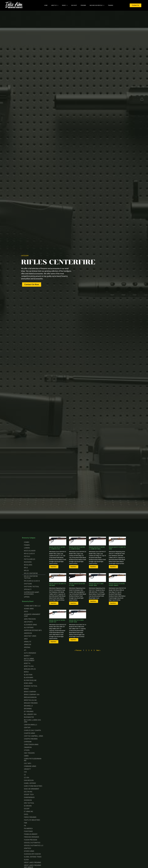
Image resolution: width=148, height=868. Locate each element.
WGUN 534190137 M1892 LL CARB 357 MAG (97, 548)
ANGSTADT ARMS (30, 636)
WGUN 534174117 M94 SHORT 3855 (96, 585)
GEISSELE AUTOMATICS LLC (34, 845)
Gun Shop (74, 5)
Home (46, 5)
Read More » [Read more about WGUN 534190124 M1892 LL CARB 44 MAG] (74, 567)
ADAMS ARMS (29, 609)
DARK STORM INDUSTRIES (33, 786)
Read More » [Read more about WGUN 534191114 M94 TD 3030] (113, 567)
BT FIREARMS (29, 712)
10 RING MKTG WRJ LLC (32, 606)
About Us (55, 5)
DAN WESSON (29, 780)
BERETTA (27, 663)
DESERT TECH (29, 795)
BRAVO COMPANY (30, 692)
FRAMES (27, 545)
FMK (26, 823)
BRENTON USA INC (30, 700)
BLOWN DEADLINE (30, 680)
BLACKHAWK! (29, 678)
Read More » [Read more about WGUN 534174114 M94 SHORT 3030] (74, 640)
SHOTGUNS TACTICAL (32, 587)
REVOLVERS (28, 565)
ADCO (26, 611)
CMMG (26, 756)
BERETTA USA (29, 666)
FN (25, 826)
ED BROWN (28, 806)
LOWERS (27, 548)
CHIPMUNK (28, 742)
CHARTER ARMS (29, 733)
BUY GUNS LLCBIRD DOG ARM (32, 721)
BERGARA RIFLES (30, 669)
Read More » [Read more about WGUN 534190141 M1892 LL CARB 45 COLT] (54, 567)
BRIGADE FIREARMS (31, 703)
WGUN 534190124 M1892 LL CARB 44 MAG (77, 548)
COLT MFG (28, 763)
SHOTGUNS (28, 584)
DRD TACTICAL (29, 803)
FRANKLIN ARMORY (31, 834)
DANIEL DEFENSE (30, 783)
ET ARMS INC (29, 812)
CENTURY (27, 728)
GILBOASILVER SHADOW (32, 854)
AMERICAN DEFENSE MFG (33, 630)
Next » (98, 650)
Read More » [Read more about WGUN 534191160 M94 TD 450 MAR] (54, 603)
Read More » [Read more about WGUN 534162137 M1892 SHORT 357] (54, 642)
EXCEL (26, 814)
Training (111, 5)
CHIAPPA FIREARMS (31, 739)
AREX (26, 639)
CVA (25, 772)
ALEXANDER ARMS (30, 625)
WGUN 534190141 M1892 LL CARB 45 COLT (57, 548)
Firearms (83, 5)
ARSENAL (27, 647)
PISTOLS (27, 556)
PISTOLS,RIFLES (30, 559)
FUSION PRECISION (30, 840)
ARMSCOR (28, 645)
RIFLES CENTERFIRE (31, 573)
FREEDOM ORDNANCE (32, 837)
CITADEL (27, 750)
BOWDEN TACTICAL (31, 686)
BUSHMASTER (29, 717)
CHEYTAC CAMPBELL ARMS (34, 736)
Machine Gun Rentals (97, 5)
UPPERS (27, 597)
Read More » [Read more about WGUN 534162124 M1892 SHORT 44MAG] (113, 603)
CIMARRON (28, 747)
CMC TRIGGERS (29, 753)
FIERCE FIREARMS (30, 817)
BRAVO (26, 689)
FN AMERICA (28, 829)
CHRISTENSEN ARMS (31, 745)
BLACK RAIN (28, 675)
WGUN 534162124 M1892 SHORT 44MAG (117, 585)
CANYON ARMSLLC (30, 725)
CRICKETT (27, 769)
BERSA (26, 672)
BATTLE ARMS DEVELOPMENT (29, 660)
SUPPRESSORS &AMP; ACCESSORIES (32, 593)
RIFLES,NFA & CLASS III (32, 581)
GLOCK (26, 860)
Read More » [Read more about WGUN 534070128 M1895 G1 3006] (74, 603)
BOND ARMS (28, 683)
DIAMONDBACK (29, 797)
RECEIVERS (28, 562)
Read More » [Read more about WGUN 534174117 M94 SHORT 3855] (93, 601)
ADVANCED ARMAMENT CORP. (32, 615)
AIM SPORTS (28, 622)
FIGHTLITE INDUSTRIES (32, 820)
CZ (25, 775)
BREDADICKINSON (30, 697)
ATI (25, 650)
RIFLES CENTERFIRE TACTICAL (31, 577)
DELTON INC (28, 792)
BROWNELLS (28, 706)
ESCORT (27, 809)
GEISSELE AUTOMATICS (32, 843)
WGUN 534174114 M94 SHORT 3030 (76, 621)
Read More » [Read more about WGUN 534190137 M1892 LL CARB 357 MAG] (93, 567)
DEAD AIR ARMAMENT (32, 789)
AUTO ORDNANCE (30, 653)
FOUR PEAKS (28, 831)
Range (65, 5)
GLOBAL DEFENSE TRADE (33, 857)
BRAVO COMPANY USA (32, 695)
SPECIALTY (28, 589)
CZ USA (27, 778)
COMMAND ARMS (30, 766)
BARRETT (27, 656)
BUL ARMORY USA (30, 714)
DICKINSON (28, 800)
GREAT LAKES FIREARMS (33, 862)
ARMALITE (28, 642)
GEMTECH (27, 848)
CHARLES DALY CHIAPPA (32, 730)
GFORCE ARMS (29, 851)
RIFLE (26, 568)
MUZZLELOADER (30, 551)
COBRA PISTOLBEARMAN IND (33, 760)
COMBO (27, 542)
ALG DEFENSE (29, 628)
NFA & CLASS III (29, 554)
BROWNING (28, 709)
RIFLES (26, 571)
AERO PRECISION (30, 619)
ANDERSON (28, 633)
